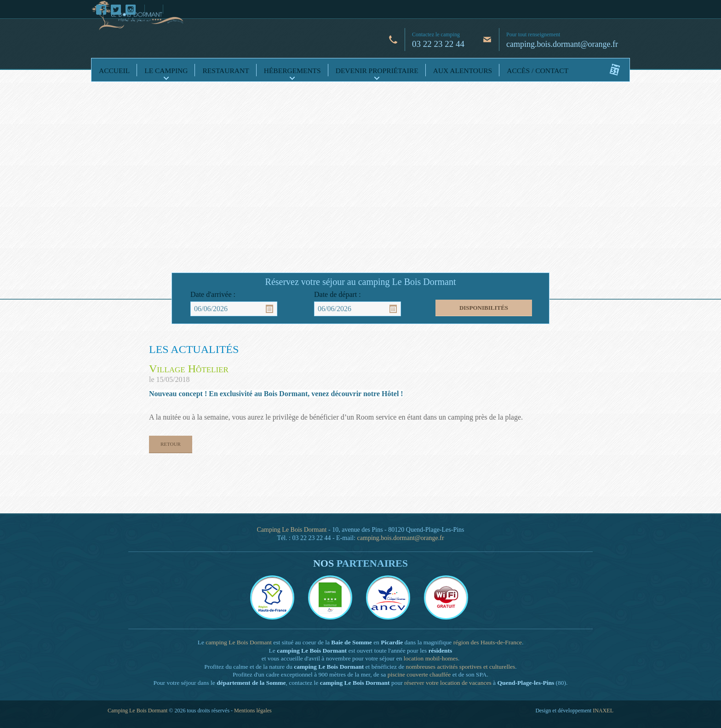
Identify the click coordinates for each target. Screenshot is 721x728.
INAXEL (603, 711)
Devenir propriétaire (377, 71)
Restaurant (226, 71)
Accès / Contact (538, 71)
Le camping (166, 71)
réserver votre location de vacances (448, 683)
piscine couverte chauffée (419, 674)
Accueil (114, 71)
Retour (171, 444)
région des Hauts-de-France (488, 642)
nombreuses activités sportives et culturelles (461, 667)
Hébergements (292, 71)
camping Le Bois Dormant (239, 642)
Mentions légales (253, 711)
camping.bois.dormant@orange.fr (562, 44)
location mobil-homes (431, 658)
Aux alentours (463, 71)
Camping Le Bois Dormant (292, 530)
